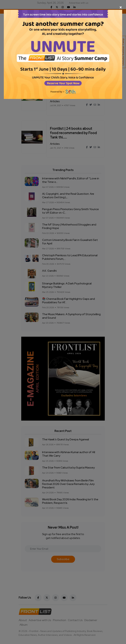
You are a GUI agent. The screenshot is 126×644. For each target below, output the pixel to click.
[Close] (63, 7)
